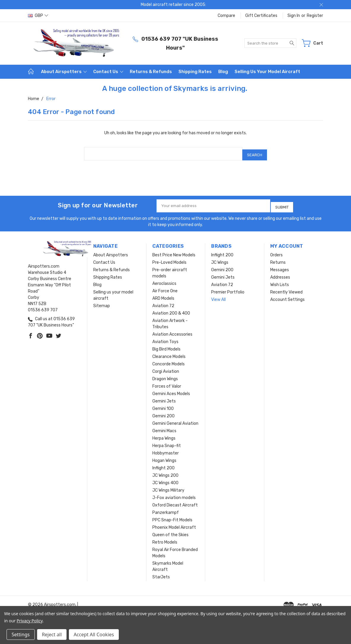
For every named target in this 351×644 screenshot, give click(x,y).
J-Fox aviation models (174, 493)
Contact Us (108, 72)
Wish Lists (280, 280)
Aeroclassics (164, 279)
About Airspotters (64, 72)
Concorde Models (169, 360)
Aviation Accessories (172, 330)
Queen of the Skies (170, 530)
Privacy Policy (30, 621)
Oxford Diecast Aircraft (175, 501)
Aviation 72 (163, 301)
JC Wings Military (168, 486)
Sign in (294, 16)
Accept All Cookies (94, 634)
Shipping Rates (195, 72)
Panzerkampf (166, 508)
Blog (223, 72)
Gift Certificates (261, 16)
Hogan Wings (164, 456)
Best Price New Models (174, 251)
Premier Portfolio (228, 288)
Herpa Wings (164, 434)
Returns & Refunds (151, 72)
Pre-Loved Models (169, 258)
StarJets (161, 573)
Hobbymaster (166, 449)
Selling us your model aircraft (267, 72)
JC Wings (220, 258)
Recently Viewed (286, 288)
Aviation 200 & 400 (171, 309)
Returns (278, 258)
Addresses (280, 273)
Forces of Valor (167, 382)
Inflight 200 (163, 464)
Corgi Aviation (166, 367)
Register (315, 16)
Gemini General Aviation (175, 419)
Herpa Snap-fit (167, 441)
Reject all (52, 634)
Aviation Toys (165, 337)
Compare (226, 16)
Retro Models (165, 538)
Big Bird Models (166, 345)
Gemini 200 (163, 412)
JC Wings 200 (165, 471)
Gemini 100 (163, 404)
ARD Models (163, 294)
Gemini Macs (164, 426)
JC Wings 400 (165, 478)
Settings (21, 634)
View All (218, 295)
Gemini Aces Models (171, 389)
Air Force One (165, 287)
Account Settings (287, 295)
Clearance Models (169, 352)
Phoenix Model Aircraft (174, 523)
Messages (280, 265)
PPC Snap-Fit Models (172, 516)
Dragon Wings (165, 374)
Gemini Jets (164, 397)
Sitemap (102, 301)
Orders (276, 251)
